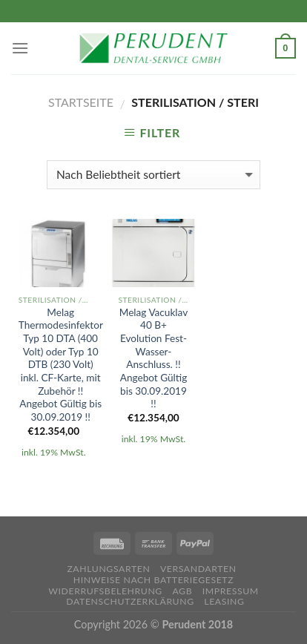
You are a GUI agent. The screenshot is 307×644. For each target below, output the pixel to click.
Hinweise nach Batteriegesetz (153, 580)
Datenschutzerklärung (130, 601)
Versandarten (198, 569)
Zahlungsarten (108, 569)
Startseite (81, 102)
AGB (182, 591)
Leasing (224, 601)
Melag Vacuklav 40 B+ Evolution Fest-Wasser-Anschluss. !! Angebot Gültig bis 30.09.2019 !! (153, 358)
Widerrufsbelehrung (105, 591)
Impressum (231, 591)
